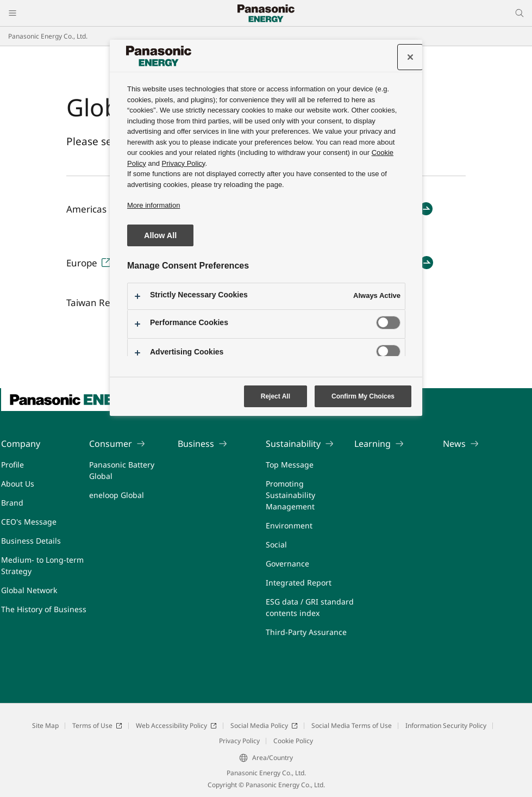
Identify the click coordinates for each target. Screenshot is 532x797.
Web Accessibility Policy (176, 726)
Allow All (160, 235)
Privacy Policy (239, 741)
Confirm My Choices (363, 396)
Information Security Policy (446, 726)
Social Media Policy (264, 726)
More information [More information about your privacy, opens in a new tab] (154, 205)
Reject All (276, 396)
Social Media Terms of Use (352, 726)
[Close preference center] (410, 57)
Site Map (45, 726)
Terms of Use (97, 726)
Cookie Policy (293, 741)
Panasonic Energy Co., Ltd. (48, 36)
